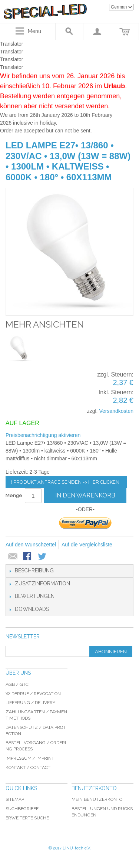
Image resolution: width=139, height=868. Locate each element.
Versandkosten (116, 411)
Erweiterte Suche (27, 818)
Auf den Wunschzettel (31, 545)
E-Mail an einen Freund (13, 557)
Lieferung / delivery (30, 703)
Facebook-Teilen (28, 557)
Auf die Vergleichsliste (87, 545)
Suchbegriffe (22, 809)
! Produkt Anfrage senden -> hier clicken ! (66, 482)
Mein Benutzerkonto (97, 799)
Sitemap (15, 799)
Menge (14, 495)
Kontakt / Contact (28, 767)
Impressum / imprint (30, 758)
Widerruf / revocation (33, 694)
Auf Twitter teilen (43, 557)
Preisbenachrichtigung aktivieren (43, 435)
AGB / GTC (17, 684)
